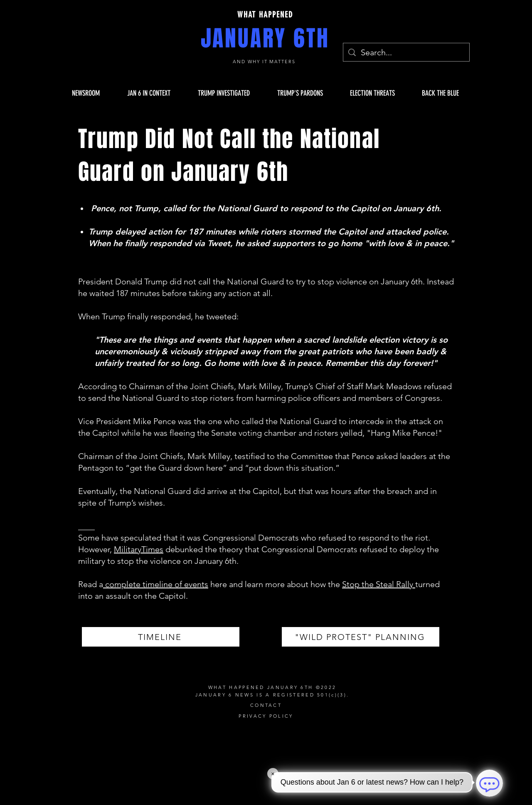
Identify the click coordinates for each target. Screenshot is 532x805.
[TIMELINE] (161, 637)
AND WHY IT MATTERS (265, 62)
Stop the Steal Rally (379, 584)
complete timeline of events (156, 584)
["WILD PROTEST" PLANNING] (361, 637)
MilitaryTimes (139, 549)
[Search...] (406, 52)
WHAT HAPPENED (265, 15)
